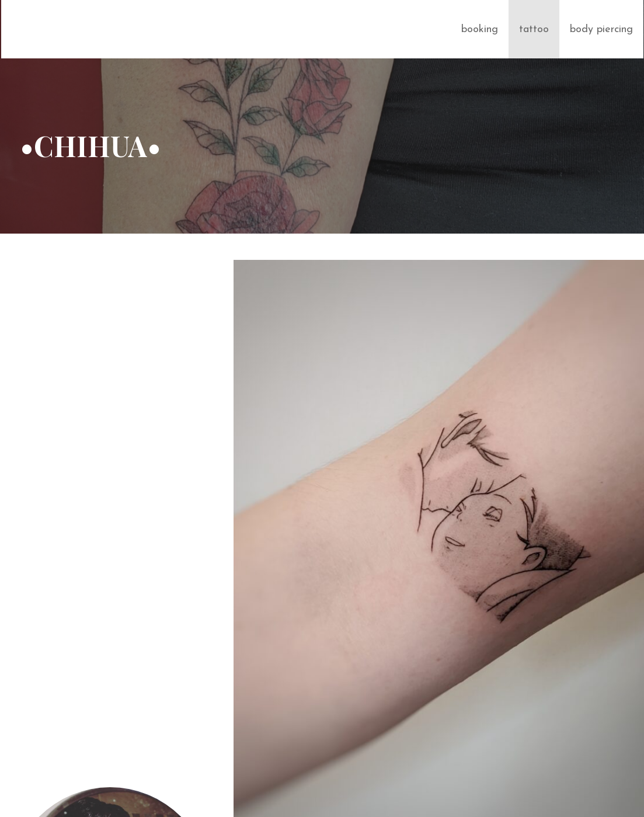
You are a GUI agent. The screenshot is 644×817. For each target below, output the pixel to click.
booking (480, 29)
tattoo (534, 29)
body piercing (601, 29)
